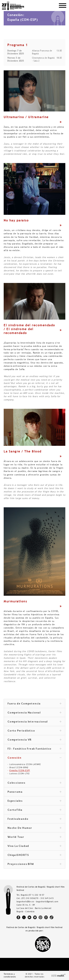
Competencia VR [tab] (34, 740)
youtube (29, 917)
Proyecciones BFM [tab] (34, 864)
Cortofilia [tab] (34, 810)
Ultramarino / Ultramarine (26, 117)
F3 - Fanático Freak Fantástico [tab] (34, 749)
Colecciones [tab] (34, 783)
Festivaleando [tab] (34, 819)
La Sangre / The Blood (23, 451)
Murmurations (15, 601)
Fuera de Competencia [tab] (34, 704)
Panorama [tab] (34, 792)
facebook (18, 917)
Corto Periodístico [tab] (34, 731)
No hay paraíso (16, 220)
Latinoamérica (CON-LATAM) (25, 764)
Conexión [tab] (34, 758)
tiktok (52, 917)
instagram (46, 917)
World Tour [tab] (34, 837)
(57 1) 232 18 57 (36, 895)
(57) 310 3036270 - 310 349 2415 (37, 898)
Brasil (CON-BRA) (19, 767)
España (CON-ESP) (20, 770)
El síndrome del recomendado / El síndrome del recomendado (29, 329)
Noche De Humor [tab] (34, 828)
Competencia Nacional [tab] (34, 713)
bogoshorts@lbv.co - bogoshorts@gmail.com (37, 902)
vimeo (35, 917)
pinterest (40, 917)
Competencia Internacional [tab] (34, 722)
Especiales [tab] (34, 801)
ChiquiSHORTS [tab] (34, 855)
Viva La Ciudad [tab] (34, 846)
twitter (24, 917)
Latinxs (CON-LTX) (20, 773)
